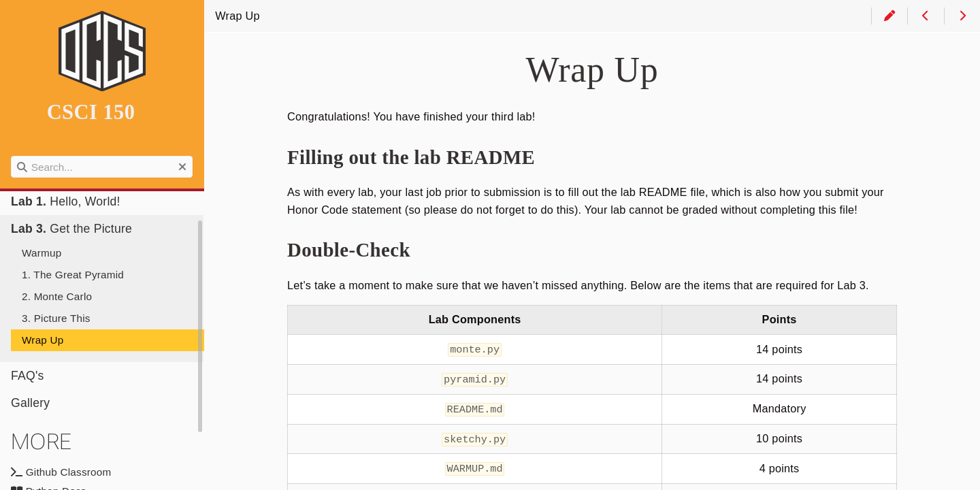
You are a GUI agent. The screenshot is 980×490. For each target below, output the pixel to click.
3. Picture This (56, 318)
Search (12, 156)
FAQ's (28, 376)
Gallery (30, 403)
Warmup (42, 253)
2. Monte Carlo (57, 296)
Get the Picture (71, 229)
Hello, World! (66, 201)
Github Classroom (61, 472)
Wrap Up (43, 340)
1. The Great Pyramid (73, 275)
